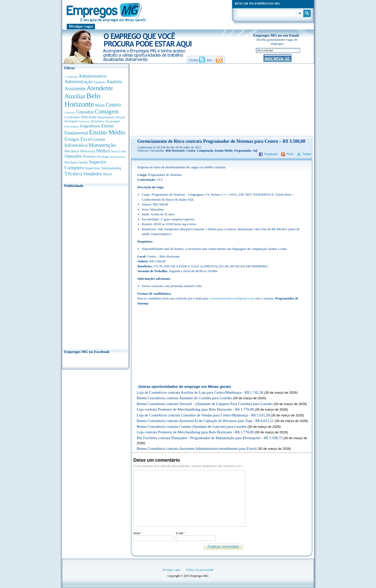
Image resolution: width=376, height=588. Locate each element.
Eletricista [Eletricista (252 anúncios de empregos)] (85, 121)
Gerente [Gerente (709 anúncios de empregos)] (99, 139)
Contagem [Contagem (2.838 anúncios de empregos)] (107, 112)
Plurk (290, 154)
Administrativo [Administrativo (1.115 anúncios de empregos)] (92, 76)
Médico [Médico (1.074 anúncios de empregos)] (103, 151)
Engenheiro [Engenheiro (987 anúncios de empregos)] (90, 126)
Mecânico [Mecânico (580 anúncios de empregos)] (72, 151)
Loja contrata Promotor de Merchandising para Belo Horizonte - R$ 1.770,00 (195, 409)
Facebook (271, 154)
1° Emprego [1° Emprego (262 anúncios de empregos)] (71, 77)
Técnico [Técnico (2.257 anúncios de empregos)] (73, 174)
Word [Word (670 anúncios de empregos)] (107, 174)
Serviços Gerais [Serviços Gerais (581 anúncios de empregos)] (76, 162)
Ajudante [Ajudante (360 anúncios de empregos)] (100, 82)
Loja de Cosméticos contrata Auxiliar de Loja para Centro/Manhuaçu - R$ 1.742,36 (200, 392)
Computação (205, 151)
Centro (191, 151)
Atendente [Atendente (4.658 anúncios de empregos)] (100, 88)
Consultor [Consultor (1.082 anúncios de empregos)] (85, 112)
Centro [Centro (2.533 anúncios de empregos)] (113, 105)
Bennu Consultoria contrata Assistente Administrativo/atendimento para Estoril (197, 449)
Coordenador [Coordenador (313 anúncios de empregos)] (72, 117)
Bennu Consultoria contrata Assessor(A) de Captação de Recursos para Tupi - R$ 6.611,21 (205, 421)
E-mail (180, 533)
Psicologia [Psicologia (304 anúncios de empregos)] (103, 157)
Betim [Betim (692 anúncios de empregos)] (100, 105)
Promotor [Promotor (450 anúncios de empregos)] (89, 157)
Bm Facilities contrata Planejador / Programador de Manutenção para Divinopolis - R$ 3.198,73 (210, 438)
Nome (138, 533)
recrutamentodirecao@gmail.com (232, 298)
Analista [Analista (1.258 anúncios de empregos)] (114, 81)
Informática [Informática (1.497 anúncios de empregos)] (76, 145)
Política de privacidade (200, 570)
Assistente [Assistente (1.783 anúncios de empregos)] (75, 88)
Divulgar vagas (81, 26)
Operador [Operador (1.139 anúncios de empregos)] (73, 156)
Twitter (307, 154)
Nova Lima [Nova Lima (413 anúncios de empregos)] (119, 151)
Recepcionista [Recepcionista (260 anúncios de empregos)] (117, 157)
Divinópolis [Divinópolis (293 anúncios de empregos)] (71, 121)
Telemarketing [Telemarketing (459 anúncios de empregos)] (111, 168)
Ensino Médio (224, 151)
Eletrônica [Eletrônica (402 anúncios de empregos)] (98, 121)
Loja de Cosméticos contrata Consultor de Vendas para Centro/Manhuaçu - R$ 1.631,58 (203, 415)
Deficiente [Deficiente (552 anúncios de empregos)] (89, 117)
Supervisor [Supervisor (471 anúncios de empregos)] (93, 168)
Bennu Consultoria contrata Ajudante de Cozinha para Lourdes (184, 398)
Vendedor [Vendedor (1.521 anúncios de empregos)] (92, 174)
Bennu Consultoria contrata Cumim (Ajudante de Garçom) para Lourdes (192, 427)
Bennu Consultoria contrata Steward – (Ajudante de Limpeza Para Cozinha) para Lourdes (205, 404)
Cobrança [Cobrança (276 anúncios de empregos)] (70, 112)
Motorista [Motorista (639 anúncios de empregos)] (88, 151)
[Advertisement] (95, 267)
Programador (243, 151)
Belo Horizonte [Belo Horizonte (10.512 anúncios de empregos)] (83, 100)
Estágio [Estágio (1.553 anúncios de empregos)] (72, 139)
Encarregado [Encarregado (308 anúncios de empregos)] (113, 121)
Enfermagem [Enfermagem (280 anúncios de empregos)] (72, 126)
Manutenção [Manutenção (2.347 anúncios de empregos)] (102, 145)
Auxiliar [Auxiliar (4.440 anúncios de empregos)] (75, 96)
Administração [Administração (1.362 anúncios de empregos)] (79, 81)
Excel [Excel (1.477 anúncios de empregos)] (86, 139)
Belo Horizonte (175, 151)
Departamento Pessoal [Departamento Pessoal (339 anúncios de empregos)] (111, 117)
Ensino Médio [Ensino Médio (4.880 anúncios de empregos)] (107, 132)
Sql (255, 151)
